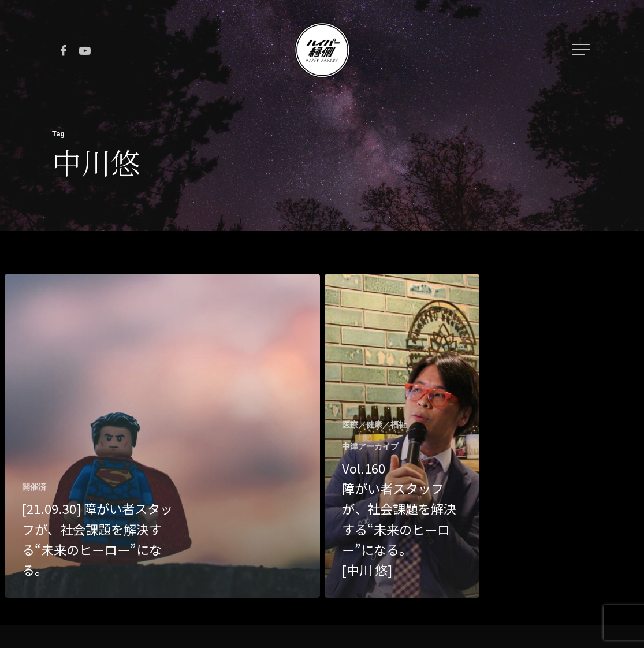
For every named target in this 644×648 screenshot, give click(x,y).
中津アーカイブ (370, 446)
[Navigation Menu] (582, 50)
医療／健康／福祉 (374, 424)
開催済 (34, 487)
